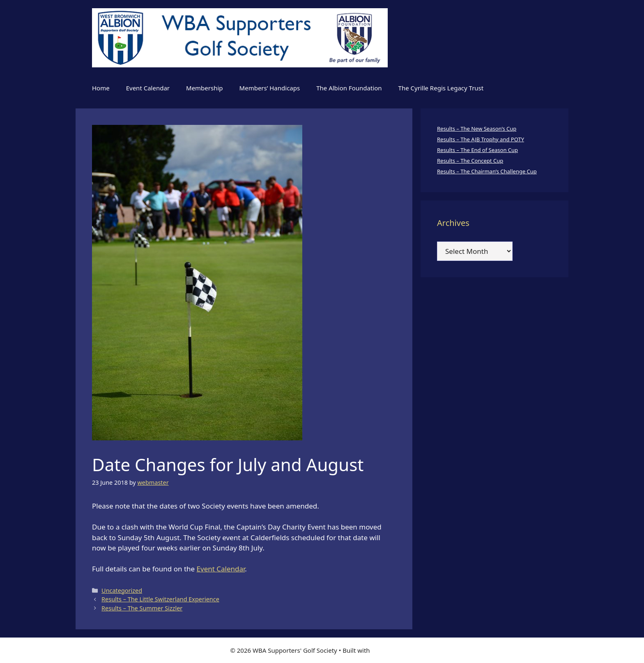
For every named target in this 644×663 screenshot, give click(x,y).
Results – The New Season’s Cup (477, 129)
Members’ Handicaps (270, 88)
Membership (205, 88)
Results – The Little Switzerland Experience (160, 599)
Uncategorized (122, 590)
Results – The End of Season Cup (477, 150)
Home (101, 88)
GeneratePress (393, 650)
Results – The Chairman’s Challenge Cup (487, 171)
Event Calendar (148, 88)
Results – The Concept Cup (470, 161)
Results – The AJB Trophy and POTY (481, 139)
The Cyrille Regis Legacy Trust (441, 88)
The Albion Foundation (349, 88)
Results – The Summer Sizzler (142, 608)
